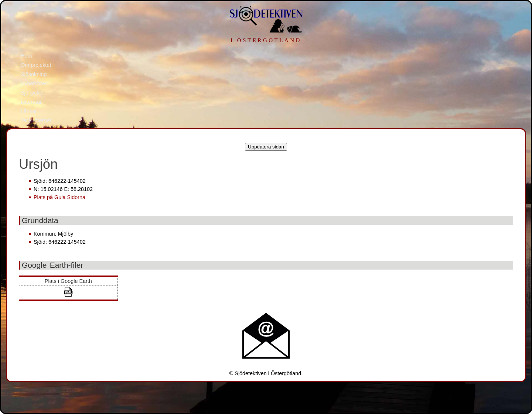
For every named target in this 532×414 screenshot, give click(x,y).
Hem (26, 56)
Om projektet (36, 65)
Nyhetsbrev (34, 83)
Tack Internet (36, 120)
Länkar (29, 111)
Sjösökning (34, 74)
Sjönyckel (32, 93)
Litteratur (31, 102)
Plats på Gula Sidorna (59, 197)
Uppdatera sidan (266, 147)
